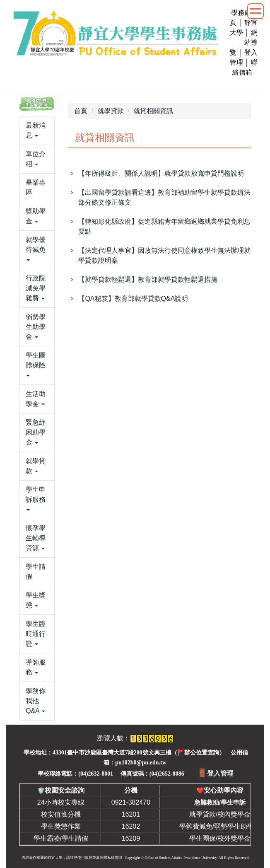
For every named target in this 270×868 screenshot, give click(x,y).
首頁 (81, 111)
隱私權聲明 (113, 858)
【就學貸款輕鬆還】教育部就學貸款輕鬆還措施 (148, 279)
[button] (37, 131)
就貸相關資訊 (153, 111)
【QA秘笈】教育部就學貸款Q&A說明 (133, 299)
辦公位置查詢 (202, 753)
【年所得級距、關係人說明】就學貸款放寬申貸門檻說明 (161, 173)
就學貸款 (111, 111)
